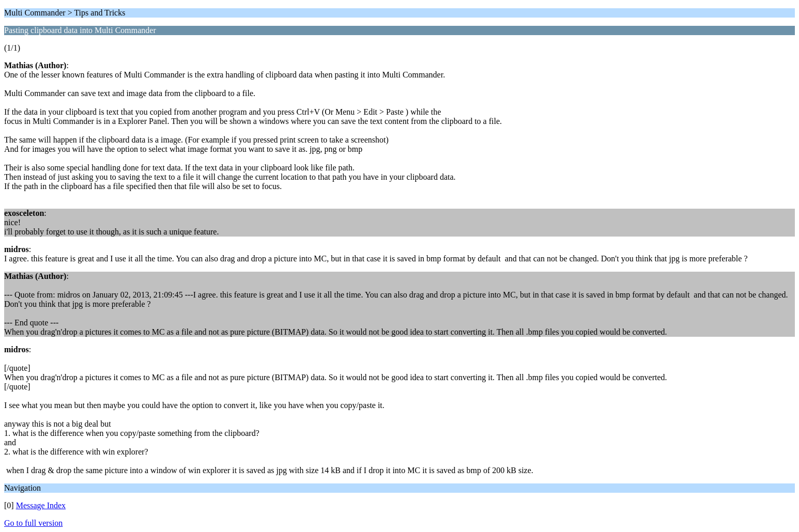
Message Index (41, 505)
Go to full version (33, 523)
